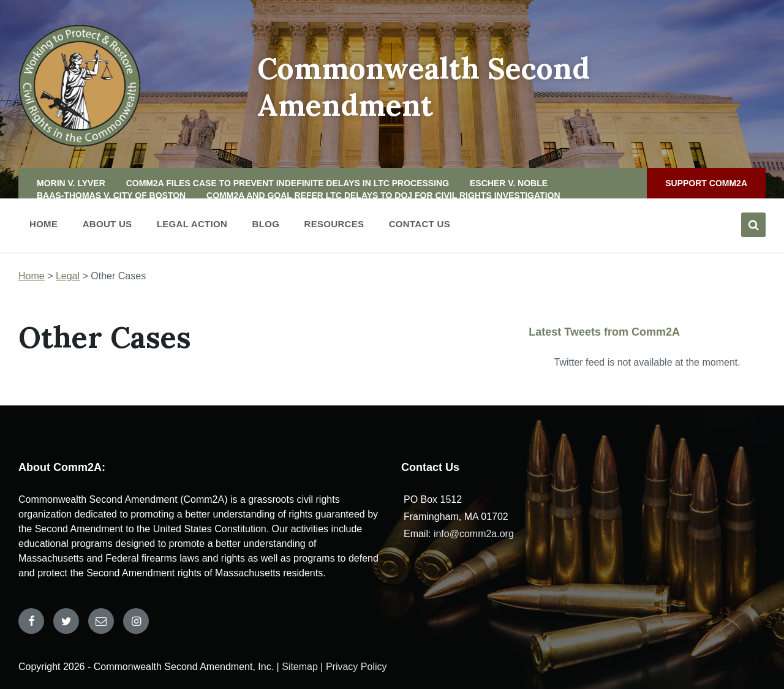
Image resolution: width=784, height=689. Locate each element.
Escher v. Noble (509, 183)
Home (43, 228)
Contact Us (420, 224)
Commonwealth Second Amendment (424, 87)
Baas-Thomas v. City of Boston (111, 195)
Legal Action (192, 228)
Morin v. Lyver (71, 183)
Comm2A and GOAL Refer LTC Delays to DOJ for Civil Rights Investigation (383, 195)
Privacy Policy (356, 667)
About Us (107, 224)
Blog (266, 224)
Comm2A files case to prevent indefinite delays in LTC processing (288, 183)
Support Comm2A (706, 183)
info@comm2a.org (474, 534)
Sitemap (300, 667)
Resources (334, 228)
